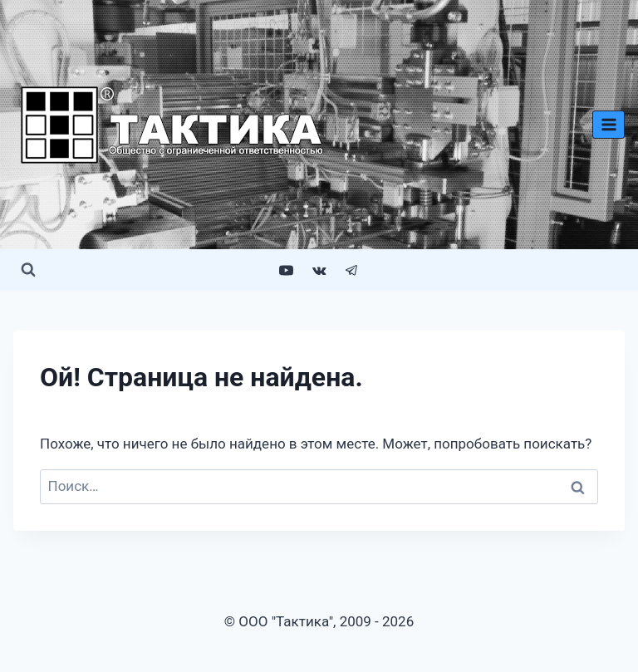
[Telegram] (351, 270)
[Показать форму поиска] (28, 270)
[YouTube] (287, 270)
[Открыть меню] (609, 124)
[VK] (319, 270)
